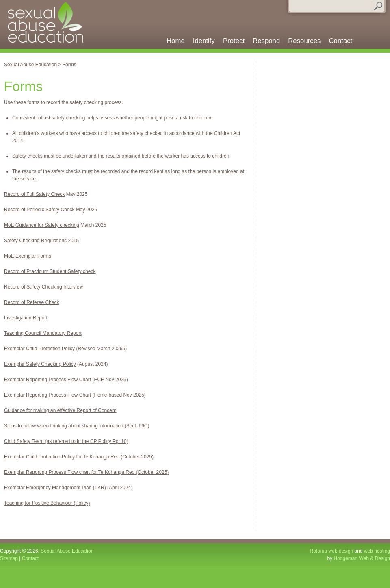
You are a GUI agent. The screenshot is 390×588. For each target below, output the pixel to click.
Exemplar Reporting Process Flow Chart (48, 380)
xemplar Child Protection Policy (41, 349)
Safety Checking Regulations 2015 (41, 241)
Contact (340, 41)
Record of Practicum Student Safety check (50, 271)
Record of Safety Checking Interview (43, 287)
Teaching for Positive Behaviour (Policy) (47, 503)
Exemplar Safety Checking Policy (40, 364)
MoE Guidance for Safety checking (42, 225)
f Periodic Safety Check (49, 210)
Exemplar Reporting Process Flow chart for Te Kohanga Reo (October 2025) (86, 472)
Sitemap (9, 558)
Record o (14, 210)
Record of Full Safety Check (34, 194)
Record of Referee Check (31, 302)
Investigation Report (26, 318)
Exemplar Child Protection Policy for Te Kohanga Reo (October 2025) (79, 457)
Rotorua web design (332, 551)
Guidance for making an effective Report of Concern (60, 410)
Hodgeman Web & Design (362, 558)
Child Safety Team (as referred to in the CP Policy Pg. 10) (66, 441)
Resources (304, 41)
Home (176, 41)
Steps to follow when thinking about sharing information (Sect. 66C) (77, 426)
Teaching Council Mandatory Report (43, 333)
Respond (266, 41)
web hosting (377, 551)
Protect (234, 41)
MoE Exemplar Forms (28, 256)
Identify (204, 41)
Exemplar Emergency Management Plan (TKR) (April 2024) (68, 488)
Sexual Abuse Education (49, 24)
